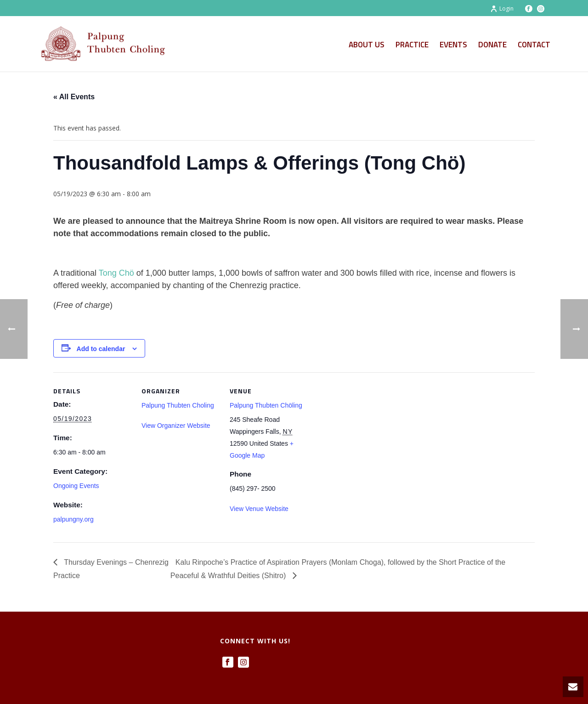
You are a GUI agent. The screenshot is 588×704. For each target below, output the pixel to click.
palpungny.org (73, 519)
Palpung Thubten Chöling (266, 405)
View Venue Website (259, 509)
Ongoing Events (76, 486)
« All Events (74, 97)
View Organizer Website (176, 426)
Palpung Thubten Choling (178, 405)
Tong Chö (116, 273)
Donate (492, 45)
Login (502, 9)
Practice (412, 45)
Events (453, 45)
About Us (367, 45)
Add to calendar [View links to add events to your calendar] (101, 349)
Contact (534, 45)
